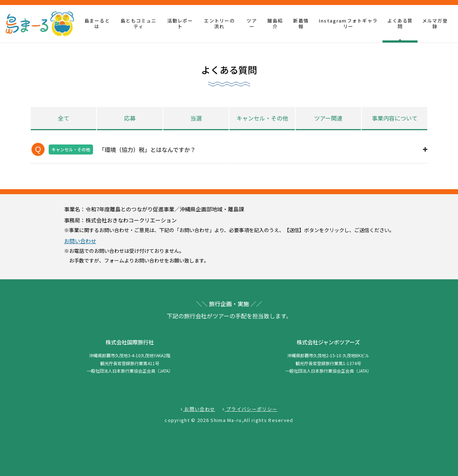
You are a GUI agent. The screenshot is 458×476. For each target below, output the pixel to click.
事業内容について (395, 118)
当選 (196, 118)
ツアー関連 (328, 118)
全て (64, 118)
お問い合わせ (80, 241)
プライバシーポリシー (250, 409)
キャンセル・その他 (262, 118)
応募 (130, 118)
